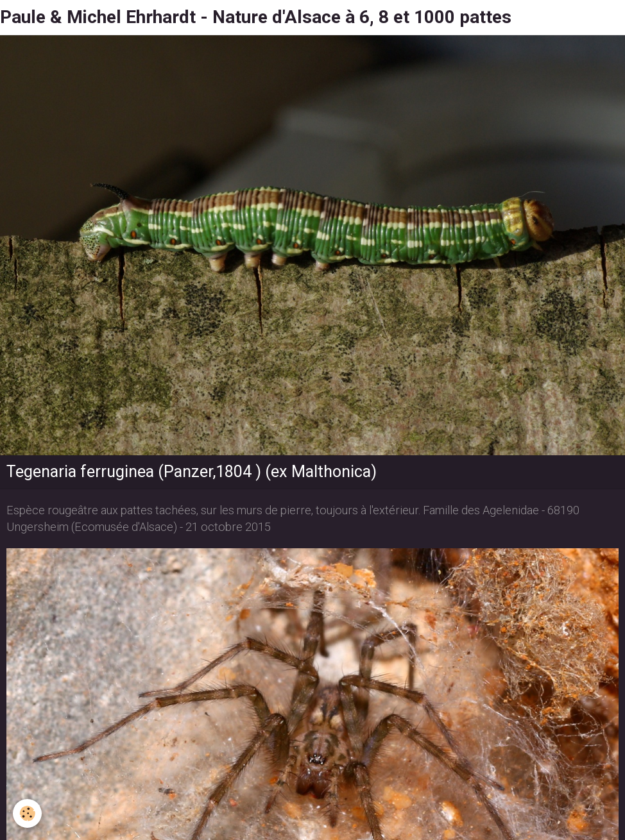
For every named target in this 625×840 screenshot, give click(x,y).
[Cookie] (27, 813)
